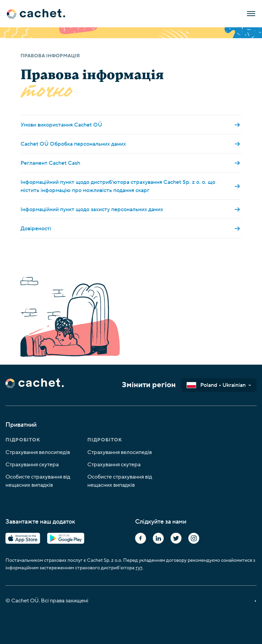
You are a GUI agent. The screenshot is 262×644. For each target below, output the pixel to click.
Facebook (141, 538)
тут (139, 568)
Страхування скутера (32, 465)
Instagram (194, 538)
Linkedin (158, 538)
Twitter (176, 538)
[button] (219, 385)
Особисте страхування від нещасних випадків (38, 481)
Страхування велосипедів (38, 452)
